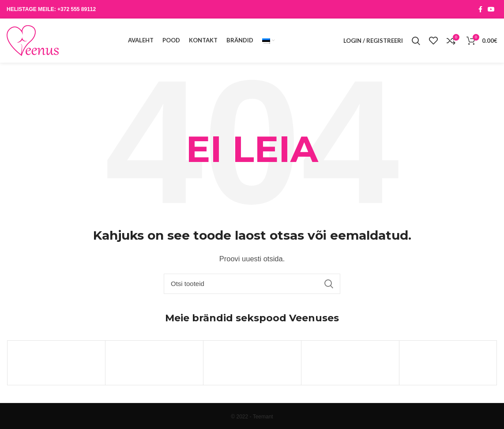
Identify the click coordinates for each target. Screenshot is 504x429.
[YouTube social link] (491, 9)
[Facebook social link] (480, 9)
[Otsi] (252, 284)
